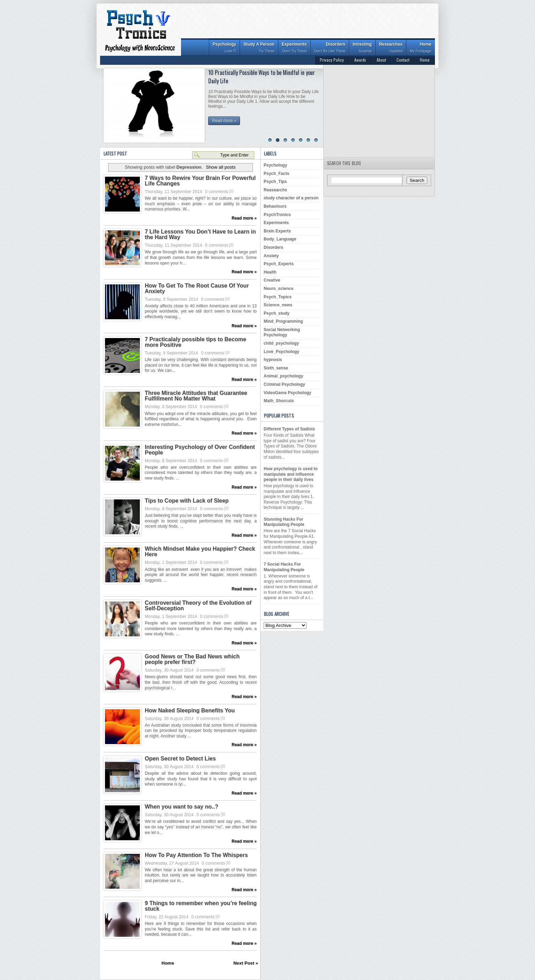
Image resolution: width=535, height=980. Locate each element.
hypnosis (273, 360)
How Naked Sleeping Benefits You (190, 711)
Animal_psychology (283, 376)
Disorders (330, 48)
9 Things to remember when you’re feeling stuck (201, 906)
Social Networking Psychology (282, 332)
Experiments (294, 48)
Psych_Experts (279, 264)
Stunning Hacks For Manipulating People (284, 522)
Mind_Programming (283, 321)
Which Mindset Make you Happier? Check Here (200, 552)
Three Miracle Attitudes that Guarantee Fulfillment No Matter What (196, 396)
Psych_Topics (278, 297)
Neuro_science (278, 289)
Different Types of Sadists (289, 429)
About (381, 60)
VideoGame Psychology (288, 393)
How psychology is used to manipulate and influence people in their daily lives (291, 474)
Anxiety (271, 256)
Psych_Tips (275, 182)
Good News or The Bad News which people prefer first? (192, 659)
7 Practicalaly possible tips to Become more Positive (195, 342)
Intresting (362, 48)
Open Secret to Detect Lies (180, 759)
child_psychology (281, 343)
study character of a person (291, 198)
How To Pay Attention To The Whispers (196, 855)
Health (270, 272)
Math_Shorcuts (279, 401)
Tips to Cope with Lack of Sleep (187, 501)
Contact (403, 60)
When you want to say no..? (182, 807)
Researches (391, 48)
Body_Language (280, 239)
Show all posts (221, 167)
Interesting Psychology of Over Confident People (200, 450)
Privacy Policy (332, 60)
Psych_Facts (276, 174)
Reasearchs (275, 190)
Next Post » (246, 963)
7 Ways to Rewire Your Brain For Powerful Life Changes (200, 181)
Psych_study (277, 313)
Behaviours (275, 206)
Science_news (278, 305)
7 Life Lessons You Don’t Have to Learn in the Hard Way (200, 235)
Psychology (224, 48)
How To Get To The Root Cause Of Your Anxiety (197, 289)
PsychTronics (277, 215)
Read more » (224, 121)
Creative (272, 280)
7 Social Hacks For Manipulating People (284, 567)
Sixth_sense (276, 368)
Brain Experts (277, 231)
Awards (360, 60)
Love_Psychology (281, 352)
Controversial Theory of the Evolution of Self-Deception (198, 606)
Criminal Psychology (284, 384)
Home (421, 48)
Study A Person (259, 48)
